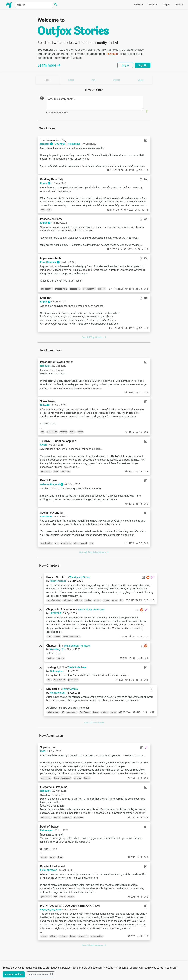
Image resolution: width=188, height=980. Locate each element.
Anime (44, 936)
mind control (47, 289)
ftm (91, 543)
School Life (83, 936)
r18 (121, 712)
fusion (87, 778)
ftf (63, 712)
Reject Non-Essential (41, 974)
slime (72, 432)
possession (75, 289)
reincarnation (97, 936)
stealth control (89, 289)
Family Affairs (70, 689)
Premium (112, 54)
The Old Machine (77, 667)
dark (56, 471)
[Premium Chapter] (148, 577)
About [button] (138, 5)
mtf (43, 432)
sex (43, 210)
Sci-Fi (63, 897)
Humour (60, 658)
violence (63, 936)
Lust (50, 636)
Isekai (80, 432)
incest (96, 712)
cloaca (106, 600)
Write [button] (152, 5)
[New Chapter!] (152, 577)
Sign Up (179, 5)
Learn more (49, 65)
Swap (60, 857)
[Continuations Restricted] (146, 180)
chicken (79, 600)
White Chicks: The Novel (77, 646)
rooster (97, 600)
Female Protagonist (63, 778)
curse (52, 857)
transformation (54, 600)
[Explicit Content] (146, 140)
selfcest (102, 289)
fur (121, 600)
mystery (78, 778)
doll (49, 210)
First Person (85, 712)
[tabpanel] (94, 516)
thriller (57, 636)
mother (105, 712)
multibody (78, 817)
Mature (51, 658)
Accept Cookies (14, 974)
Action (73, 936)
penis (115, 600)
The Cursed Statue (80, 577)
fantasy (64, 432)
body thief (65, 471)
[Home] (9, 5)
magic (113, 712)
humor (57, 817)
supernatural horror (71, 636)
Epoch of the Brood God (91, 610)
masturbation (61, 289)
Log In (166, 5)
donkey (88, 600)
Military (53, 936)
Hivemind (67, 817)
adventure (68, 600)
